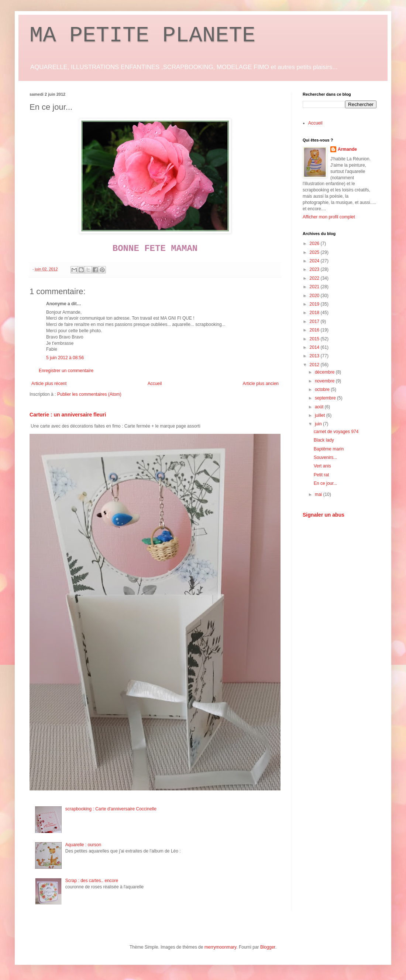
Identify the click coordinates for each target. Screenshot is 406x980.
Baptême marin (329, 449)
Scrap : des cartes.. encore (92, 881)
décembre (325, 372)
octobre (323, 389)
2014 (315, 347)
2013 (315, 356)
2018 (315, 313)
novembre (325, 381)
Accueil (155, 384)
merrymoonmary (220, 947)
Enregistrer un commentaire (66, 371)
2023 (315, 269)
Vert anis (322, 466)
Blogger (268, 947)
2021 (315, 287)
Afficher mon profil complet (329, 217)
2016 (315, 330)
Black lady (324, 440)
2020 (315, 296)
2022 (315, 278)
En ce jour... (325, 483)
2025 (315, 252)
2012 (315, 365)
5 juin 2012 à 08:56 (65, 358)
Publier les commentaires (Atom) (89, 394)
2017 (315, 321)
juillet (321, 415)
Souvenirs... (325, 457)
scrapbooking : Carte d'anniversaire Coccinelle (111, 809)
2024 (315, 261)
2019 (315, 304)
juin (319, 424)
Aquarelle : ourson (83, 845)
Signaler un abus (324, 515)
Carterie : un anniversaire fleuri (68, 415)
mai (319, 494)
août (320, 407)
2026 (315, 244)
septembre (326, 398)
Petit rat (321, 475)
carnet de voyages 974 (336, 432)
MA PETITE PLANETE (142, 35)
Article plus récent (49, 384)
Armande (347, 149)
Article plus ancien (261, 384)
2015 (315, 339)
